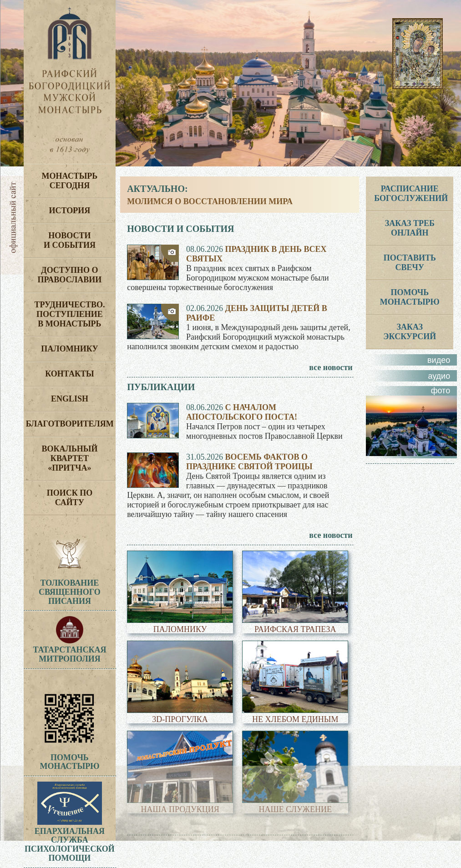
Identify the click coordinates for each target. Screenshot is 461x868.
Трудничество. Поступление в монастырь (69, 314)
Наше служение (295, 809)
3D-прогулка (180, 719)
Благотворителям (70, 424)
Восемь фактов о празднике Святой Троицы (249, 462)
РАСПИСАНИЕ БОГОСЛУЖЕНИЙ (411, 193)
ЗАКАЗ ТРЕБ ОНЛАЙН (410, 228)
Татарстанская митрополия (69, 650)
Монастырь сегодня (70, 181)
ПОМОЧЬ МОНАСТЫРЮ (410, 297)
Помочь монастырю (69, 758)
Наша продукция (180, 809)
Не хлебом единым (295, 719)
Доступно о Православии (69, 275)
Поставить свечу (410, 263)
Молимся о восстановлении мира (210, 201)
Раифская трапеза (295, 629)
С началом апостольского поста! (242, 412)
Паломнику (69, 349)
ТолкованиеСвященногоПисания (70, 592)
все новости (331, 367)
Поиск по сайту (70, 498)
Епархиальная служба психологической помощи (70, 840)
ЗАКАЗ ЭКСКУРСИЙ (410, 332)
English (70, 399)
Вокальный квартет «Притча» (69, 458)
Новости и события (70, 240)
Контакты (69, 374)
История (70, 211)
